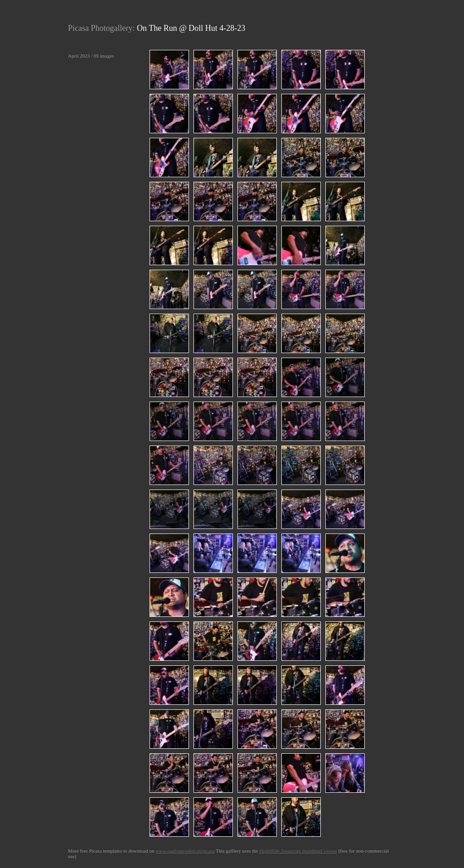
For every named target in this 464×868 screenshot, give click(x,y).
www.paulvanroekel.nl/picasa (185, 851)
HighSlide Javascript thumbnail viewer (298, 851)
